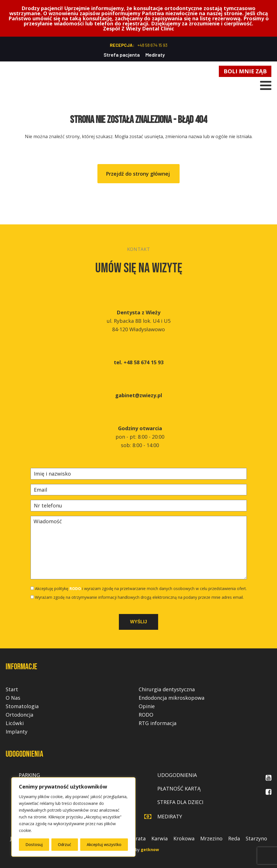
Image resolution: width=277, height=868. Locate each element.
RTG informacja (158, 723)
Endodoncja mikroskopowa (172, 698)
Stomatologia (22, 706)
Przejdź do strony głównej (139, 174)
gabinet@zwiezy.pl (139, 395)
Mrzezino (211, 838)
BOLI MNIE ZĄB (245, 71)
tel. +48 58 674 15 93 (139, 362)
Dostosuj (34, 844)
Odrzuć (65, 844)
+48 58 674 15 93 (152, 45)
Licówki (15, 723)
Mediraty (155, 55)
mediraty (170, 816)
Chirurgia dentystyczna (167, 689)
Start (12, 689)
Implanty (17, 732)
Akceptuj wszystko (104, 844)
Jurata (138, 838)
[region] (73, 817)
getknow (150, 850)
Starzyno (256, 838)
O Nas (13, 698)
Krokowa (184, 838)
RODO (75, 588)
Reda (234, 838)
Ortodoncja (19, 715)
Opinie (147, 706)
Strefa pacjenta (122, 55)
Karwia (160, 838)
